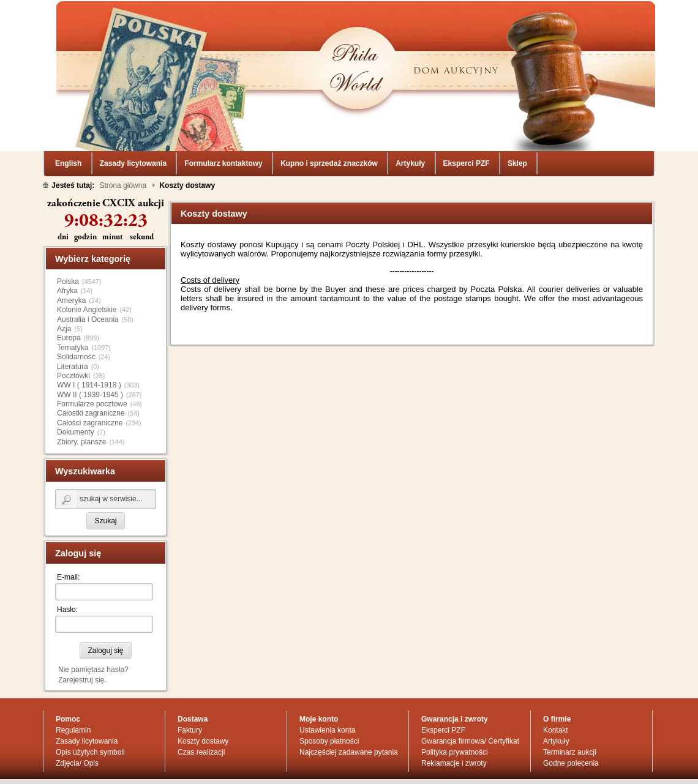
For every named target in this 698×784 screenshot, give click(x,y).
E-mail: (68, 532)
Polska (68, 236)
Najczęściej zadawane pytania (349, 707)
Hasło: (67, 564)
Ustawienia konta (327, 685)
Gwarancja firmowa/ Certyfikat (470, 696)
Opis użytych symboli (90, 707)
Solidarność (76, 312)
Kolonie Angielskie (87, 264)
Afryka (67, 245)
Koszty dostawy (203, 696)
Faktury (190, 685)
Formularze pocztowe (92, 359)
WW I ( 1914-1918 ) (89, 340)
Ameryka (71, 255)
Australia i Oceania (88, 274)
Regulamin (73, 685)
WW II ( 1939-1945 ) (90, 349)
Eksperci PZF (443, 685)
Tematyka (73, 302)
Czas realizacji (201, 707)
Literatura (73, 321)
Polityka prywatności (455, 707)
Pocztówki (73, 330)
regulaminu (418, 771)
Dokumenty (76, 387)
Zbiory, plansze (81, 397)
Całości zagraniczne (90, 378)
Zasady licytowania (87, 696)
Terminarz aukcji (570, 707)
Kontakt (556, 685)
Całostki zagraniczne (91, 368)
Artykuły (556, 696)
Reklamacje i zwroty (454, 718)
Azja (64, 283)
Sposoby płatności (329, 696)
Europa (69, 293)
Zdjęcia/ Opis (77, 718)
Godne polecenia (571, 718)
